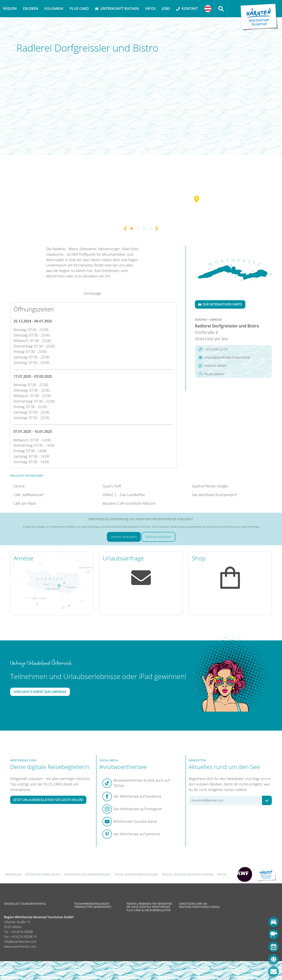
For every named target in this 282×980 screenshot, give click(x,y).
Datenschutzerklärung (43, 874)
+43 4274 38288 (22, 932)
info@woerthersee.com (20, 942)
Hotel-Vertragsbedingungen (136, 874)
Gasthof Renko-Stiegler (210, 486)
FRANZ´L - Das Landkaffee (124, 495)
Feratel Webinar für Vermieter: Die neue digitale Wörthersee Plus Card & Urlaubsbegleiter (150, 907)
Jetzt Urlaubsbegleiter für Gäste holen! (48, 800)
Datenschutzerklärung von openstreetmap (235, 527)
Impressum (13, 874)
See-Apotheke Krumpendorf (214, 495)
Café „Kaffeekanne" (29, 495)
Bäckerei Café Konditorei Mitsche (129, 503)
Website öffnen (212, 366)
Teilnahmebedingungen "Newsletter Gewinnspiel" (93, 905)
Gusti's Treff (112, 486)
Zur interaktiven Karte (220, 304)
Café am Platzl (25, 503)
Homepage (92, 293)
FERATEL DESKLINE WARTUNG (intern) (188, 874)
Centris (19, 486)
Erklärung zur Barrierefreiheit (88, 874)
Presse (222, 874)
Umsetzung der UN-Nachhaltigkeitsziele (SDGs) (199, 905)
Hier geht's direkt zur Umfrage (40, 692)
